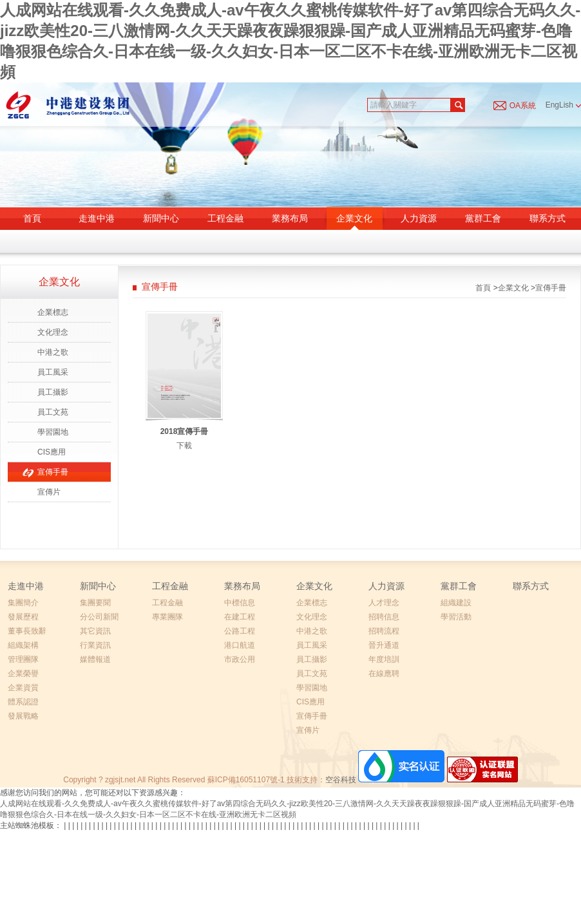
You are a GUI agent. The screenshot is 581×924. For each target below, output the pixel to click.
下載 (184, 446)
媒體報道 (95, 659)
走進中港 (97, 218)
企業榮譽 (23, 674)
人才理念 (384, 603)
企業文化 (354, 218)
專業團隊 (167, 617)
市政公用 (240, 659)
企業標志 (53, 312)
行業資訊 (95, 645)
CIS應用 (52, 452)
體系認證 (23, 702)
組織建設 (456, 603)
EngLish (563, 105)
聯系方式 (548, 218)
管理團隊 (23, 659)
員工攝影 (53, 392)
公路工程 (240, 631)
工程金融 (225, 218)
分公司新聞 (99, 617)
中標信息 (240, 603)
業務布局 (290, 218)
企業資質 (23, 688)
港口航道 (240, 645)
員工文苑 (53, 412)
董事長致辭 (27, 631)
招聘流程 (384, 631)
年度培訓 (384, 659)
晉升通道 (384, 645)
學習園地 (53, 432)
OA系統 (523, 106)
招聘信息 (384, 617)
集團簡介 (23, 603)
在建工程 (240, 617)
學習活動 (456, 617)
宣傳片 (49, 492)
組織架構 (23, 645)
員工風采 (53, 372)
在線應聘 (384, 674)
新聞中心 (161, 218)
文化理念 (53, 332)
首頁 (32, 218)
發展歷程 (23, 617)
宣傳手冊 (53, 472)
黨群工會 (483, 218)
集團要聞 (95, 603)
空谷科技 (341, 780)
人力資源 (419, 218)
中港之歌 (53, 352)
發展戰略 (23, 716)
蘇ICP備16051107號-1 (246, 780)
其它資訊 (95, 631)
